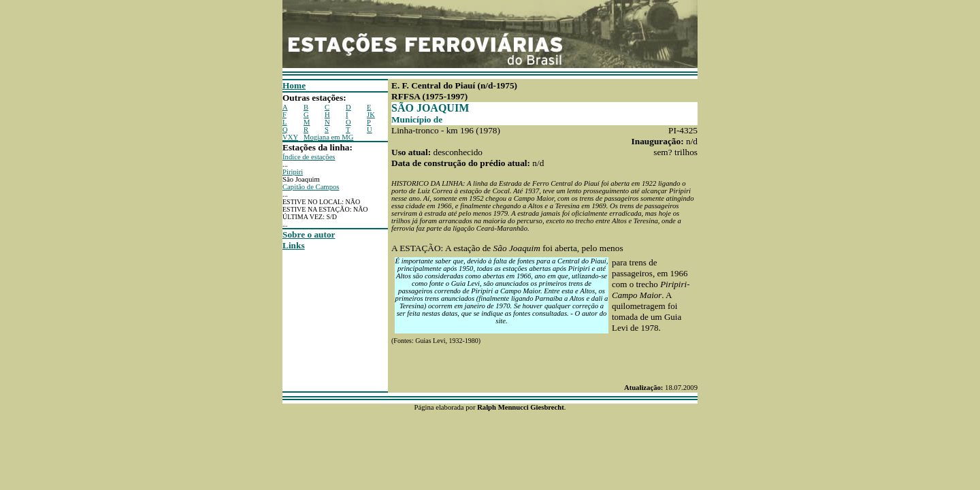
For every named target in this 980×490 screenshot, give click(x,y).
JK (371, 115)
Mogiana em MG (328, 137)
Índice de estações (309, 157)
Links (294, 245)
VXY (290, 137)
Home (294, 85)
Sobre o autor (309, 234)
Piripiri (293, 172)
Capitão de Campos (311, 187)
